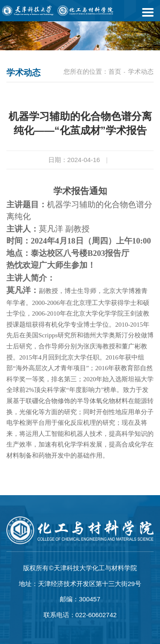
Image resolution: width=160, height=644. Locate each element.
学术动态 (141, 71)
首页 (115, 71)
